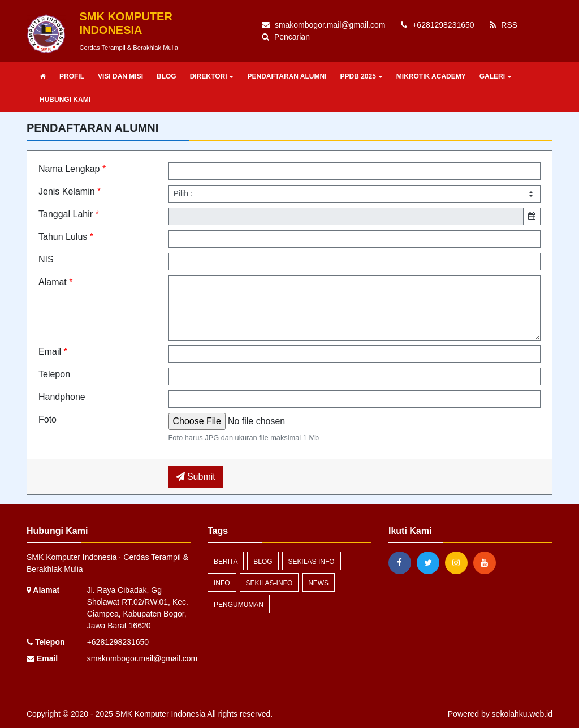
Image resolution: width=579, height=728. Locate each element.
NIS (46, 259)
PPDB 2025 (361, 76)
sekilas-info (269, 583)
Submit (196, 477)
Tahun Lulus (66, 237)
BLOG (167, 76)
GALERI (496, 76)
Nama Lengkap (72, 169)
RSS (504, 25)
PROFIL (72, 76)
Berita (226, 562)
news (318, 583)
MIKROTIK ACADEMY (431, 76)
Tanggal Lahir (69, 214)
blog (263, 562)
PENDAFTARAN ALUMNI (287, 76)
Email (53, 352)
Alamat (55, 282)
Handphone (62, 397)
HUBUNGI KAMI (65, 100)
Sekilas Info (312, 562)
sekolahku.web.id (522, 714)
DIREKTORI (212, 76)
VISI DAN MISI (120, 76)
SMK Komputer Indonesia (159, 714)
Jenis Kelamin (70, 191)
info (222, 583)
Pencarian (286, 37)
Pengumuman (239, 605)
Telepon (54, 374)
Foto (47, 419)
